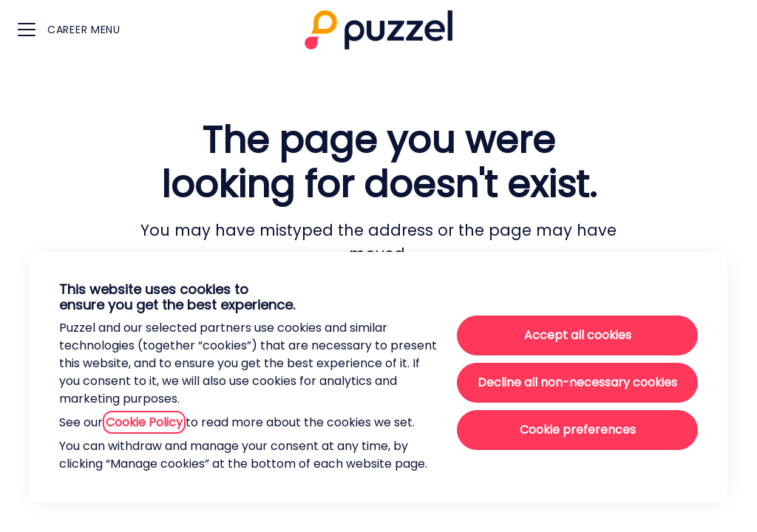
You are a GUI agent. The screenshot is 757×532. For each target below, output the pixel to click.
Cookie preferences (578, 430)
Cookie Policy (144, 422)
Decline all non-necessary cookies (577, 382)
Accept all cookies (578, 335)
